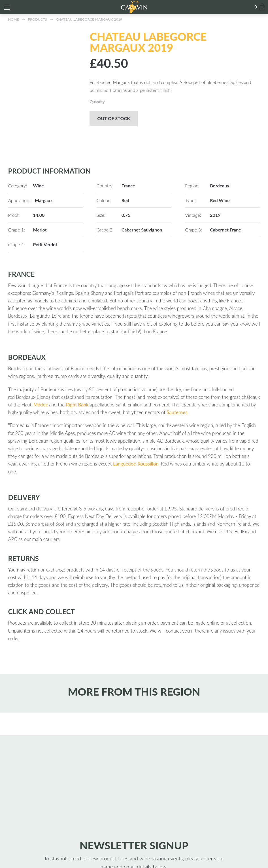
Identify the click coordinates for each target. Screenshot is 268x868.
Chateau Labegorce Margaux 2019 (89, 19)
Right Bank (77, 405)
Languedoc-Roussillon (136, 464)
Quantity (97, 102)
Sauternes (177, 412)
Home (13, 19)
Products (38, 19)
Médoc (41, 405)
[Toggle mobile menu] (7, 7)
